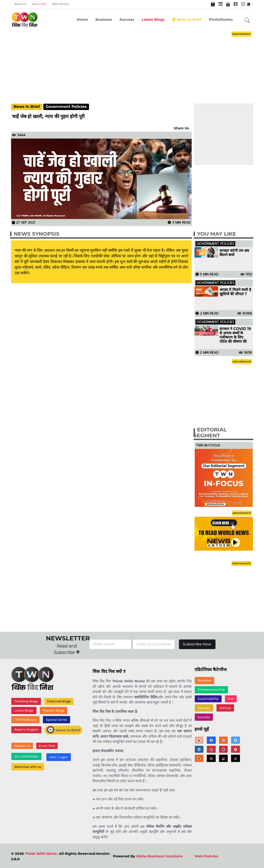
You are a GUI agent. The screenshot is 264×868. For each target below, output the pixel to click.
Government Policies (66, 107)
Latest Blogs (153, 19)
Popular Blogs (54, 710)
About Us (20, 4)
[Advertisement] (137, 63)
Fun (231, 699)
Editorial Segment (210, 433)
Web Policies (61, 4)
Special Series (57, 720)
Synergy (204, 708)
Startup (225, 708)
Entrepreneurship (211, 690)
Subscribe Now (197, 644)
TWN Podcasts (26, 720)
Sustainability (208, 699)
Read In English (26, 730)
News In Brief (27, 107)
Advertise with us (28, 767)
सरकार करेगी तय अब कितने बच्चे (234, 253)
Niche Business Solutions (159, 856)
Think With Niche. (41, 854)
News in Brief (187, 19)
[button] (247, 20)
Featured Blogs (59, 701)
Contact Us (22, 746)
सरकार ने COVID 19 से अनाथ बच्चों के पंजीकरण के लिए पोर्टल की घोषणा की (235, 335)
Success (127, 19)
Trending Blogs (26, 701)
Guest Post (39, 4)
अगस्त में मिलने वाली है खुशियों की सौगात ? (235, 292)
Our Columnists (26, 756)
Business (104, 19)
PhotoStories (221, 19)
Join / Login (58, 757)
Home (82, 19)
